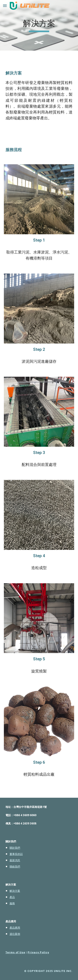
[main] (39, 25)
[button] (5, 6)
